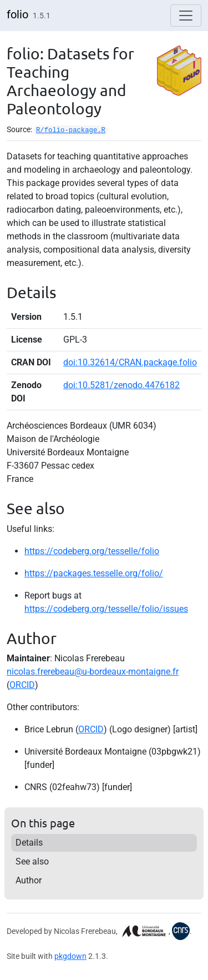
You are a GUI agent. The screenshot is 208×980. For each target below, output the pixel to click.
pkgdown (70, 956)
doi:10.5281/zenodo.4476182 (121, 385)
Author (29, 880)
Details (29, 843)
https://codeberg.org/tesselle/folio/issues (106, 609)
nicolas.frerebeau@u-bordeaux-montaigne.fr (93, 672)
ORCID (22, 685)
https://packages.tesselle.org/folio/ (94, 573)
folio (17, 14)
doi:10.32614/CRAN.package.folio (130, 362)
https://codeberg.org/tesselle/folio (92, 551)
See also (32, 861)
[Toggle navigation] (186, 16)
